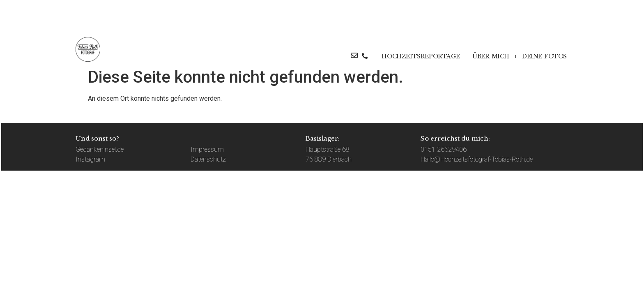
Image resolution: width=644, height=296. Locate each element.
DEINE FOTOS (544, 56)
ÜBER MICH (491, 56)
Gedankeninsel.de (100, 149)
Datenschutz (208, 159)
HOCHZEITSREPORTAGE (421, 56)
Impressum (207, 149)
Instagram (90, 159)
